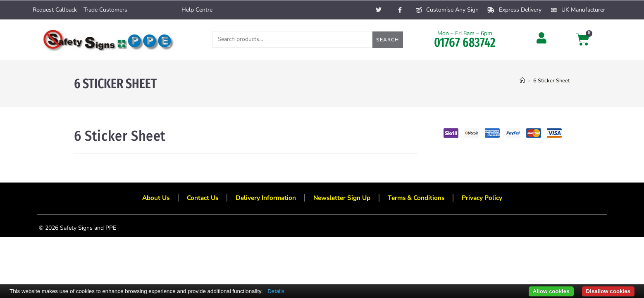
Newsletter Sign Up (342, 199)
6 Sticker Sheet (552, 81)
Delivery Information (264, 199)
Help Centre (197, 10)
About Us (150, 199)
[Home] (522, 81)
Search (388, 40)
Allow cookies (551, 291)
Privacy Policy (488, 199)
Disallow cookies (608, 291)
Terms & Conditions (420, 199)
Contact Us (198, 199)
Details (276, 291)
